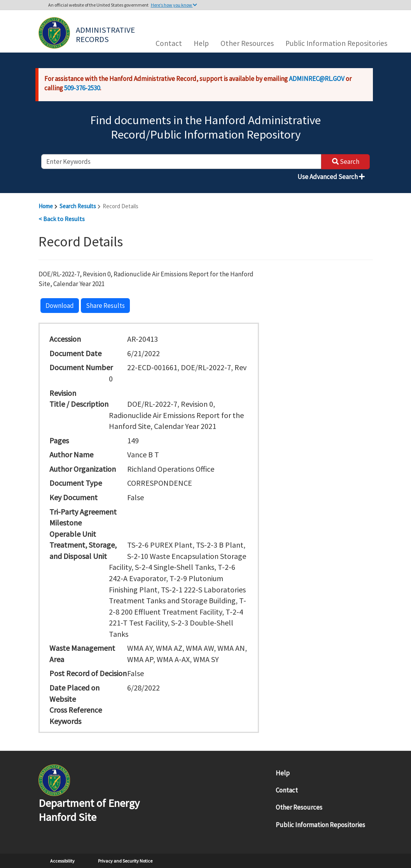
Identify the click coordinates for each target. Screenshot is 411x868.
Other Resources (247, 43)
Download (60, 306)
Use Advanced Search (331, 177)
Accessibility (62, 861)
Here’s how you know (174, 5)
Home (46, 206)
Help (201, 43)
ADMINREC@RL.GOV (317, 79)
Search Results (78, 206)
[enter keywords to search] (181, 162)
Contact (169, 43)
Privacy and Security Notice (125, 861)
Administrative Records (106, 34)
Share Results (105, 306)
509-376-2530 (82, 88)
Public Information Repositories (336, 43)
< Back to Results (62, 219)
